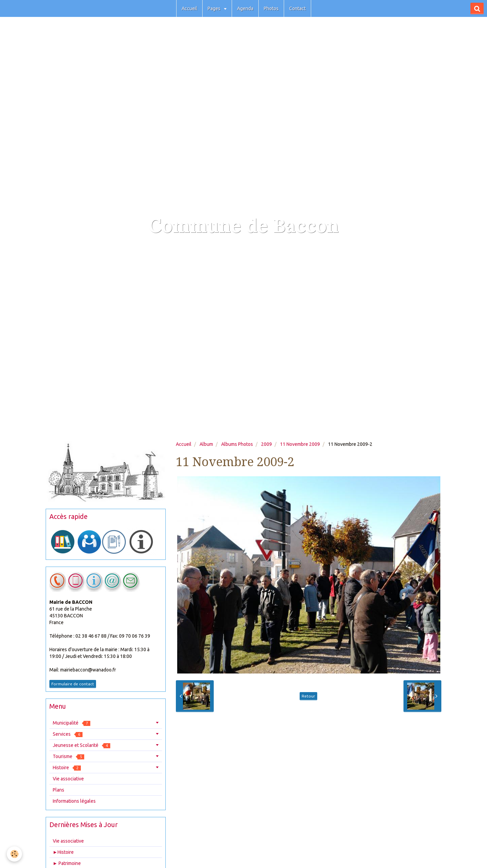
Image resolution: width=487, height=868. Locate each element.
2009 (266, 444)
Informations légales (74, 801)
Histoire (67, 768)
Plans (59, 790)
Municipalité (72, 723)
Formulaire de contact (73, 684)
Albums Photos (237, 444)
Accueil (189, 8)
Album (206, 444)
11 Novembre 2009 (300, 444)
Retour (308, 696)
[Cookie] (14, 854)
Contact (297, 8)
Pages (215, 8)
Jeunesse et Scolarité (82, 745)
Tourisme (68, 757)
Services (68, 734)
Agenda (245, 8)
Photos (271, 8)
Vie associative (68, 779)
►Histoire (63, 852)
